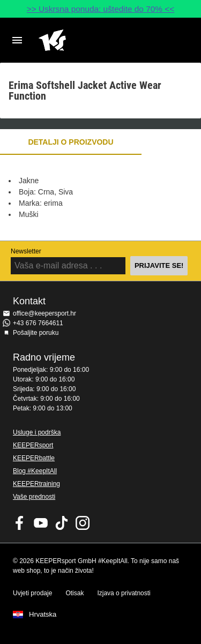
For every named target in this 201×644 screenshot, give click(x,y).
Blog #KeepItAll (35, 471)
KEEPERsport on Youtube (41, 523)
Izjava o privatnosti (124, 593)
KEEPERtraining (36, 484)
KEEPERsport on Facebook (20, 523)
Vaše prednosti (34, 497)
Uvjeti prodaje (32, 593)
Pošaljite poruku (36, 333)
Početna (92, 40)
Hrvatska (43, 615)
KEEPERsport (33, 445)
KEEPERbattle (34, 458)
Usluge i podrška (37, 432)
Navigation (17, 40)
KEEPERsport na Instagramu (83, 523)
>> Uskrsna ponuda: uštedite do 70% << (101, 9)
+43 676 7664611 (38, 323)
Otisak (75, 593)
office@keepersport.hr (44, 313)
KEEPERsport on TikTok (62, 523)
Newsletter (26, 251)
